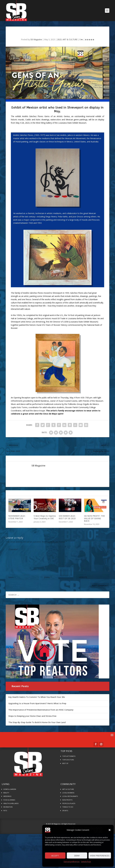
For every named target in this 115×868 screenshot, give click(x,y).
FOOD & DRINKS (9, 800)
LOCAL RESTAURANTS (70, 796)
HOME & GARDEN (10, 789)
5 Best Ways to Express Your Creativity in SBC (45, 517)
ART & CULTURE (70, 39)
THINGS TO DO (68, 807)
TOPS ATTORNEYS (69, 756)
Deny (77, 856)
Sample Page (86, 862)
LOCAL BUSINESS (68, 793)
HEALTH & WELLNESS (11, 803)
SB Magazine (36, 39)
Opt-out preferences (72, 862)
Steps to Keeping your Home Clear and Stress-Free (32, 716)
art (53, 296)
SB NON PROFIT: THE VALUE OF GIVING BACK (94, 518)
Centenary (21, 318)
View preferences (100, 856)
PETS (5, 811)
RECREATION (8, 807)
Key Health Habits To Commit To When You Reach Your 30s (37, 697)
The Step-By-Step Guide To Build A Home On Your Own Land (37, 722)
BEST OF (65, 763)
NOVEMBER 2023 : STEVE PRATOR (17, 517)
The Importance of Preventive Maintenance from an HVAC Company (41, 710)
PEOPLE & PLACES (69, 803)
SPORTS (65, 811)
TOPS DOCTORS (68, 760)
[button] (110, 830)
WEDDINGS (7, 796)
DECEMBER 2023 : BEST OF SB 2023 (67, 517)
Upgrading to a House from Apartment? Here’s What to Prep (37, 703)
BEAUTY (6, 793)
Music (13, 404)
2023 (59, 39)
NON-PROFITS (67, 800)
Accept (55, 856)
